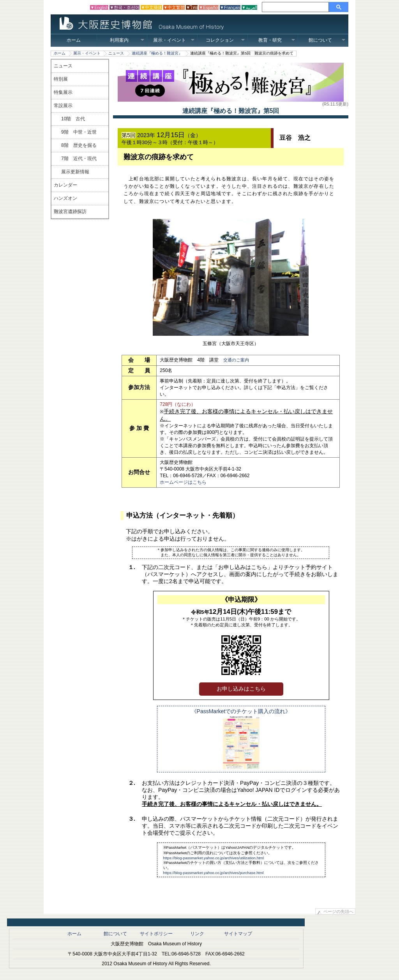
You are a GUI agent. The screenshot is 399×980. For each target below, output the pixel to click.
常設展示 (63, 106)
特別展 (61, 79)
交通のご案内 (236, 360)
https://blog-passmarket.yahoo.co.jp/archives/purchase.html (214, 873)
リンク (197, 934)
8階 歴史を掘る (79, 145)
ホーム (74, 40)
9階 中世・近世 (79, 132)
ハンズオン (65, 198)
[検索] (297, 7)
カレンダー (65, 185)
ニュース (116, 53)
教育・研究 (277, 40)
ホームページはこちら (183, 482)
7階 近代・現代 (79, 159)
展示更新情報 (75, 172)
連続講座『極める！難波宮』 (157, 53)
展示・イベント (174, 40)
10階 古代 (73, 119)
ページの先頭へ (338, 911)
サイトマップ (238, 934)
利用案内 (127, 40)
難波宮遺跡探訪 (70, 212)
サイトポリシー (156, 934)
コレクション (225, 40)
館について (327, 40)
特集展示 (63, 92)
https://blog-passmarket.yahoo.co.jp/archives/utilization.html (214, 858)
